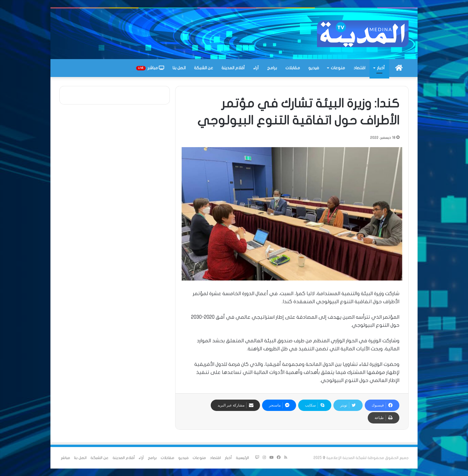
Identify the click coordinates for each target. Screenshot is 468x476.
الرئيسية (242, 458)
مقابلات (293, 68)
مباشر (150, 68)
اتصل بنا (179, 68)
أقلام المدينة (233, 68)
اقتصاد (360, 68)
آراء (256, 68)
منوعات (338, 68)
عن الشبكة (204, 68)
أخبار (381, 68)
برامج (272, 68)
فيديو (314, 68)
